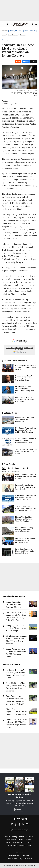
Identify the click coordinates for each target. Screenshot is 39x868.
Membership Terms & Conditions (18, 856)
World (29, 837)
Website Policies (11, 859)
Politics (8, 837)
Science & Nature (18, 843)
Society (15, 837)
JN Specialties (12, 846)
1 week (11, 468)
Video (29, 846)
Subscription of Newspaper (19, 830)
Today (4, 468)
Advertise (28, 859)
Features (22, 846)
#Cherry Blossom (15, 31)
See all (25, 468)
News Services (11, 840)
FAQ (21, 859)
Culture (28, 843)
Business (22, 837)
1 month (18, 468)
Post (19, 62)
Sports (8, 843)
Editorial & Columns (24, 840)
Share (27, 62)
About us (18, 853)
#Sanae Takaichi (30, 31)
